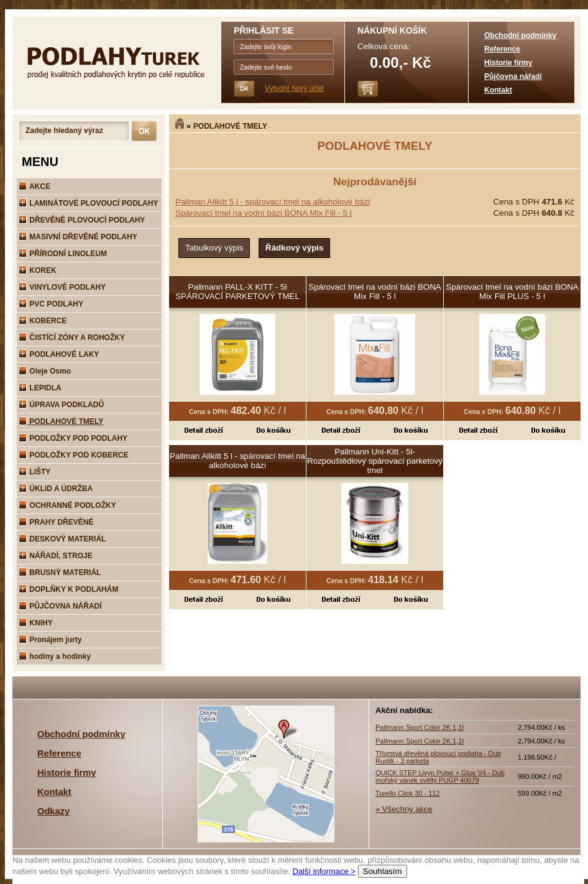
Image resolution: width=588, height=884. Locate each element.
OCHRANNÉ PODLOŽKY (67, 505)
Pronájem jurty (50, 640)
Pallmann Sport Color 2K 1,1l (420, 727)
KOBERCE (43, 321)
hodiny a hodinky (55, 656)
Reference (502, 49)
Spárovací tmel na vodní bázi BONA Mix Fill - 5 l (264, 213)
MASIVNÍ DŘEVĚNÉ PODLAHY (78, 237)
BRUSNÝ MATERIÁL (60, 573)
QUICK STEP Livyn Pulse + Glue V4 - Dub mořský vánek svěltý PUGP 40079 (440, 776)
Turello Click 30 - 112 (408, 793)
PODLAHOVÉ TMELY (230, 126)
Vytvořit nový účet (294, 88)
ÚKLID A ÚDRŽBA (56, 489)
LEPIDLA (40, 388)
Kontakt (498, 90)
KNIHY (36, 623)
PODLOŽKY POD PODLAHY (73, 438)
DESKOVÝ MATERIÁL (62, 539)
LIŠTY (34, 472)
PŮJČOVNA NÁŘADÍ (60, 606)
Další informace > (324, 871)
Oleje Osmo (45, 371)
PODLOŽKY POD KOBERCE (73, 455)
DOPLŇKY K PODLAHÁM (68, 589)
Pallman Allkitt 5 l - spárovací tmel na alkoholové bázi (273, 202)
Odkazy (53, 811)
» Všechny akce (404, 809)
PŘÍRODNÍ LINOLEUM (63, 254)
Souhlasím (383, 871)
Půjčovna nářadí (513, 76)
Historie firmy (508, 63)
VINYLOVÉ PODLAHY (62, 287)
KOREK (38, 270)
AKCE (34, 186)
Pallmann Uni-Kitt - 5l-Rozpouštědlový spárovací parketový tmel (375, 461)
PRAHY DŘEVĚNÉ (56, 522)
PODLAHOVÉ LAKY (59, 354)
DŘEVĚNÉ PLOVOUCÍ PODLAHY (82, 220)
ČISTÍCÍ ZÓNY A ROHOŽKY (72, 338)
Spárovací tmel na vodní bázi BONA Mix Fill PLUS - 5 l (512, 292)
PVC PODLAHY (51, 304)
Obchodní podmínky (520, 35)
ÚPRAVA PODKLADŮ (61, 405)
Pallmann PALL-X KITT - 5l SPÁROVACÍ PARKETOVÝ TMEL (237, 292)
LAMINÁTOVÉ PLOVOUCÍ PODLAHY (88, 203)
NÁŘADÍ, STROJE (56, 556)
